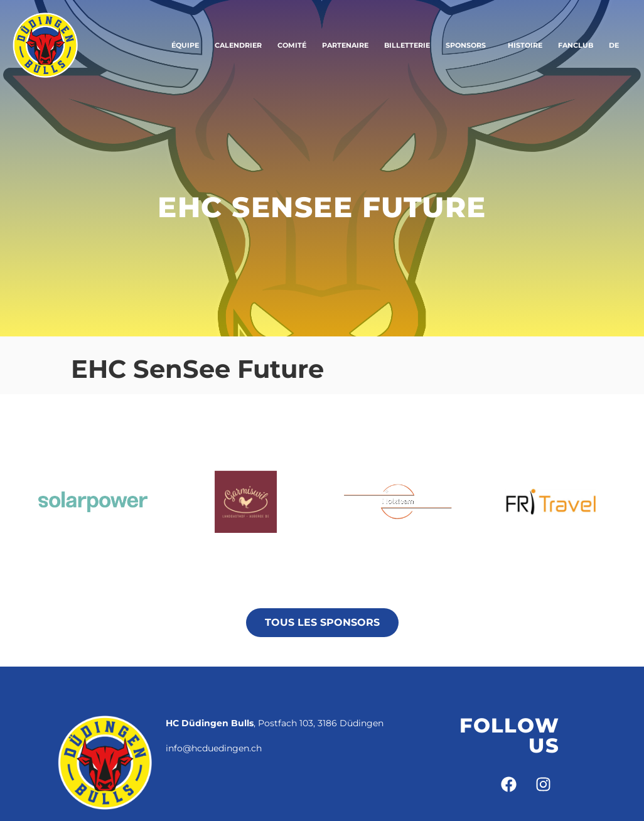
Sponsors (469, 45)
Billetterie (407, 45)
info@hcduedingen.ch (214, 748)
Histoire (525, 45)
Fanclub (576, 45)
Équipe (185, 45)
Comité (292, 45)
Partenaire (345, 45)
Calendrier (238, 45)
